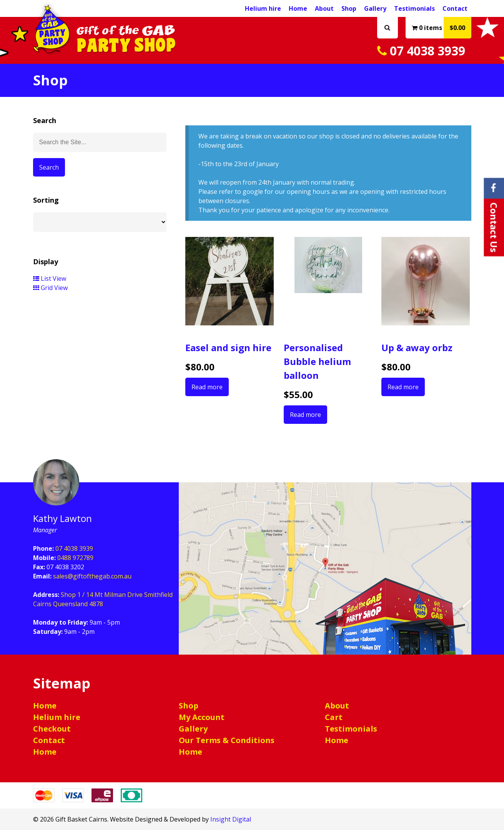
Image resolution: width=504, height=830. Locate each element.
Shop (349, 8)
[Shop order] (100, 222)
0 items (442, 28)
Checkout (52, 729)
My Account (202, 717)
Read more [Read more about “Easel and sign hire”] (207, 387)
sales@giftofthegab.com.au (92, 576)
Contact (455, 8)
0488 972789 (75, 558)
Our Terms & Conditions (227, 740)
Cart (334, 717)
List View (50, 278)
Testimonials (414, 8)
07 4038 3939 (421, 51)
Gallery (375, 8)
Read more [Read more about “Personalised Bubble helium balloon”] (305, 415)
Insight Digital (231, 819)
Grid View (50, 288)
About (324, 8)
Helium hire (263, 8)
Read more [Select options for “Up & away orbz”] (403, 387)
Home (298, 8)
